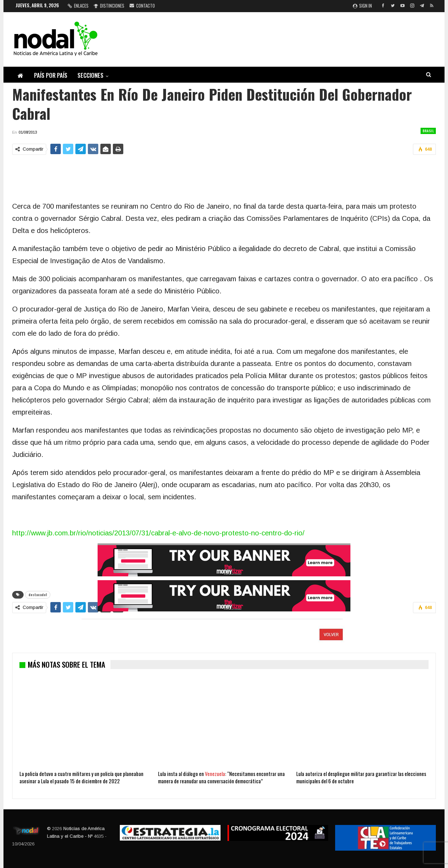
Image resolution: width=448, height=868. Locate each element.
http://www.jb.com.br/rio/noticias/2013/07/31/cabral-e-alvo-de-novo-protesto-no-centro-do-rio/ (158, 533)
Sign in (362, 6)
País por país (51, 75)
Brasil (428, 131)
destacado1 (38, 595)
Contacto (142, 6)
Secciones (90, 75)
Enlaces (78, 6)
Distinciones (109, 6)
